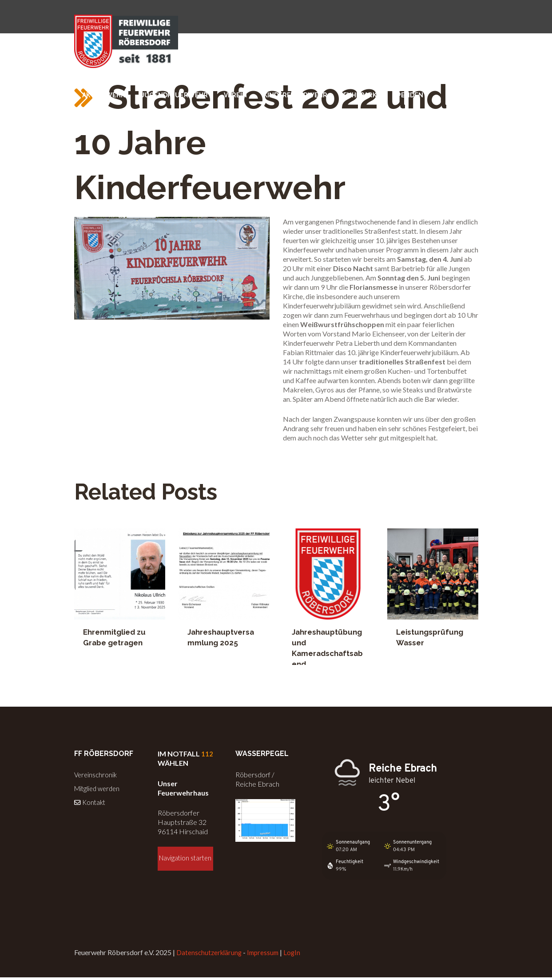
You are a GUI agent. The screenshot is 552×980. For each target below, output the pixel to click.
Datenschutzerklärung (210, 955)
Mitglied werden (99, 788)
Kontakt (91, 801)
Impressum (266, 955)
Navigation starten (185, 863)
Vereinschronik (97, 774)
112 (207, 754)
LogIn (297, 955)
